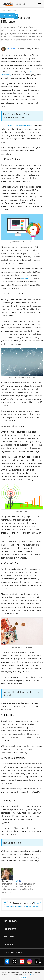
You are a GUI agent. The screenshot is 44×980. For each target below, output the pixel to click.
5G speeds (25, 278)
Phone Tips (11, 11)
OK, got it (23, 977)
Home (3, 11)
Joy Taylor (11, 49)
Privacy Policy (29, 974)
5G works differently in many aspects (17, 126)
